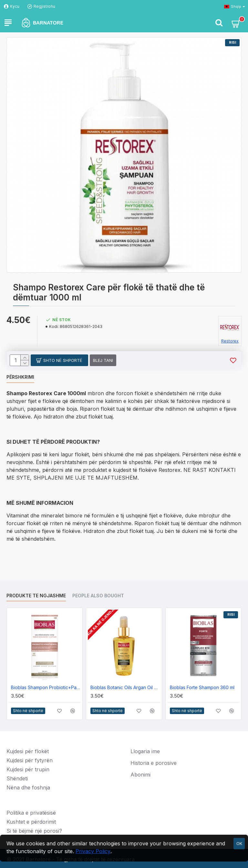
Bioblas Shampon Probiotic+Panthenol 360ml (46, 687)
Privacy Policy (93, 851)
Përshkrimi (20, 377)
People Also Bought (98, 596)
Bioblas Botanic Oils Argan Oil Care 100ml (125, 687)
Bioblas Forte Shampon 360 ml (202, 687)
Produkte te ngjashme (36, 596)
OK (239, 843)
